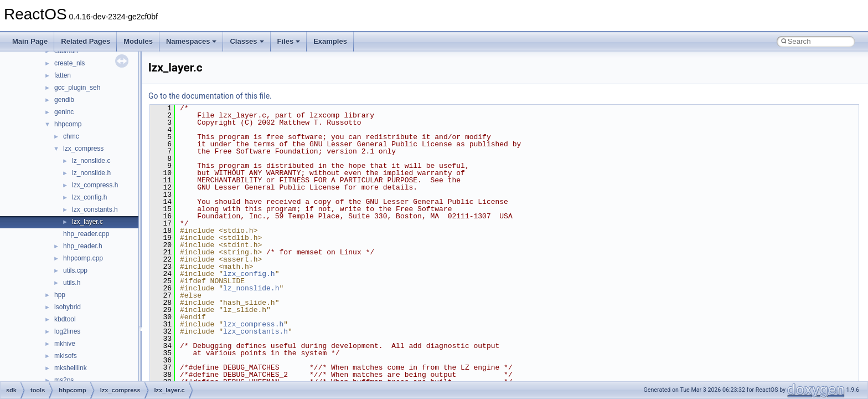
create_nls (69, 63)
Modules (138, 41)
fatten (63, 75)
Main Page (30, 41)
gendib (64, 100)
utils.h (72, 283)
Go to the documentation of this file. (210, 96)
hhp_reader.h (83, 246)
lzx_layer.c (87, 222)
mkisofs (66, 356)
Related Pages (86, 41)
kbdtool (65, 319)
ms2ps (64, 380)
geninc (64, 112)
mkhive (65, 344)
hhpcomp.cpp (83, 258)
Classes (247, 41)
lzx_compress (83, 149)
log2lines (67, 331)
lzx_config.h (89, 197)
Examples (330, 41)
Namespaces (192, 41)
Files (289, 41)
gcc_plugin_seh (77, 88)
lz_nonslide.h (91, 173)
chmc (71, 136)
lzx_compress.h (95, 185)
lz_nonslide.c (91, 161)
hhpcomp (68, 124)
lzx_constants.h (95, 209)
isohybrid (68, 307)
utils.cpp (75, 270)
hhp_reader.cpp (86, 234)
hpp (60, 295)
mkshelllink (71, 368)
